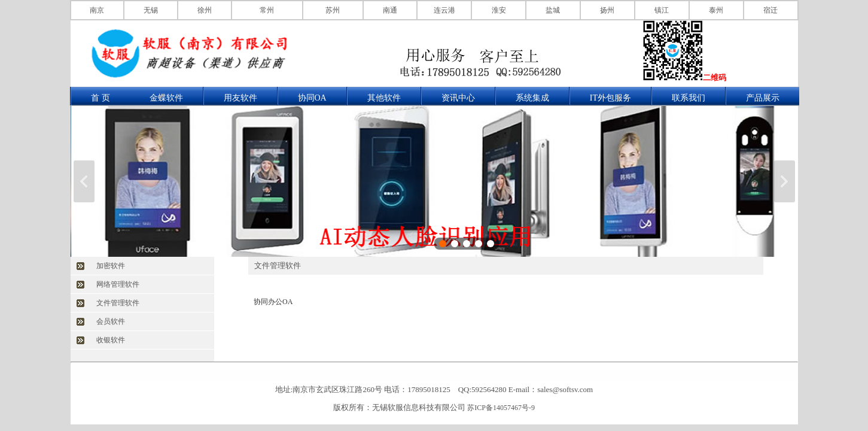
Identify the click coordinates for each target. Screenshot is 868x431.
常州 (267, 10)
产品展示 (763, 98)
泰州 (716, 10)
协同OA (312, 98)
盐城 (553, 10)
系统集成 (532, 98)
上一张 (84, 181)
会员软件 (111, 321)
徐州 (205, 10)
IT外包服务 (610, 98)
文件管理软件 (118, 303)
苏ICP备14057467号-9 (501, 408)
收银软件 (111, 340)
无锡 (151, 10)
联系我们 (689, 98)
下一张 (785, 181)
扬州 (607, 10)
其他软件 (384, 98)
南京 (97, 10)
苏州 (333, 10)
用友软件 (240, 98)
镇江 (662, 10)
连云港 (444, 10)
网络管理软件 (118, 284)
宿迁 (770, 10)
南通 (390, 10)
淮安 (499, 10)
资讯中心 (458, 98)
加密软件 (111, 266)
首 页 (100, 98)
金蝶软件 (166, 98)
